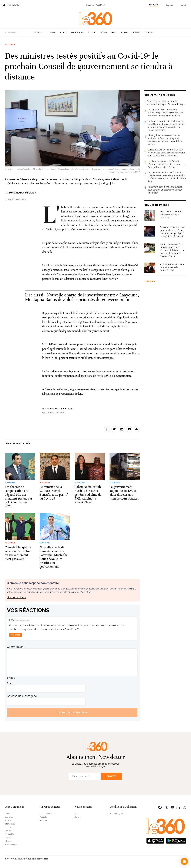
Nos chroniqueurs (12, 845)
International (78, 32)
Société (63, 32)
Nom (10, 683)
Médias (104, 32)
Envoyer (112, 776)
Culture (92, 32)
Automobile (10, 834)
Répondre (16, 635)
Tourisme (149, 32)
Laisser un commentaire (72, 712)
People (124, 32)
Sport (114, 32)
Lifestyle (136, 32)
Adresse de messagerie (22, 696)
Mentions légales (117, 814)
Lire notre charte (16, 597)
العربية (184, 5)
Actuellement (10, 32)
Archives (43, 820)
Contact (78, 817)
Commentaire (16, 647)
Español (170, 5)
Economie (51, 32)
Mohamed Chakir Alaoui (23, 193)
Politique (38, 32)
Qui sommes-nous (47, 814)
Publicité (43, 817)
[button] (184, 861)
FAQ (76, 814)
